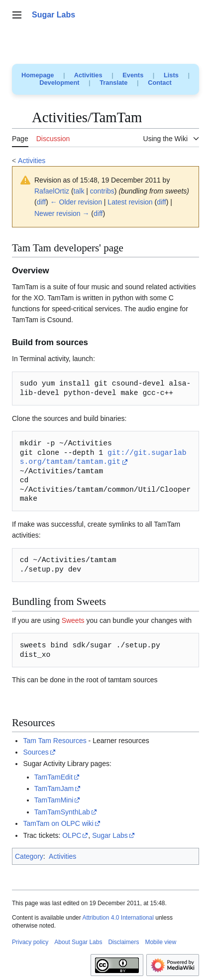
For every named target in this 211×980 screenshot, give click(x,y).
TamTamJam (54, 788)
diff (41, 202)
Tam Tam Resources (54, 741)
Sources (36, 752)
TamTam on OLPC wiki (58, 823)
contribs (102, 191)
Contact (160, 83)
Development (59, 83)
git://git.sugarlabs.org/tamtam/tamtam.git (103, 458)
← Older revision (76, 202)
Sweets (73, 620)
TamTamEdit (53, 777)
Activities (88, 75)
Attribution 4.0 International (118, 918)
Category (29, 856)
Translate (113, 83)
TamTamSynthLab (62, 812)
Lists (171, 75)
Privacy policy (30, 942)
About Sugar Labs (78, 942)
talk (79, 191)
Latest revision (130, 202)
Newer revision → (62, 213)
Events (133, 75)
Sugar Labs (110, 835)
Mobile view (160, 942)
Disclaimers (123, 942)
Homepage (38, 75)
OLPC (72, 835)
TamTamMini (54, 800)
